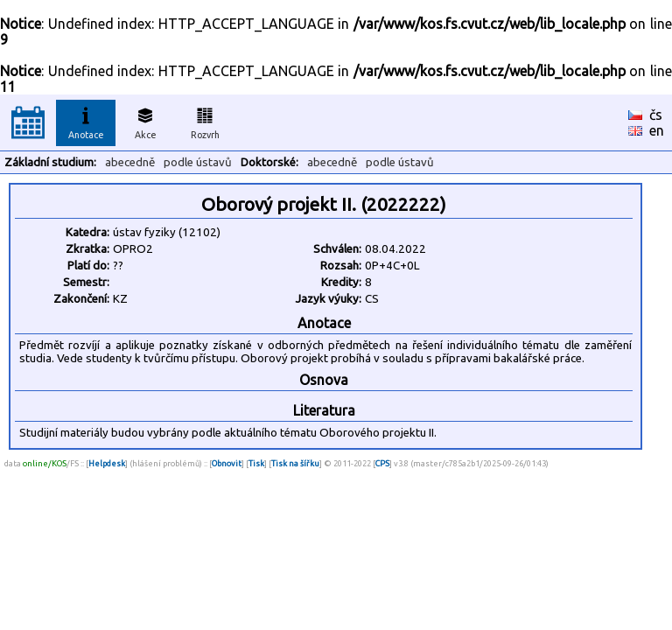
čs (656, 115)
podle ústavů (198, 162)
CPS (382, 463)
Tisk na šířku (295, 463)
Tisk (256, 463)
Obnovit (227, 463)
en (657, 130)
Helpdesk (107, 463)
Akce (145, 121)
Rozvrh (205, 121)
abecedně (130, 162)
